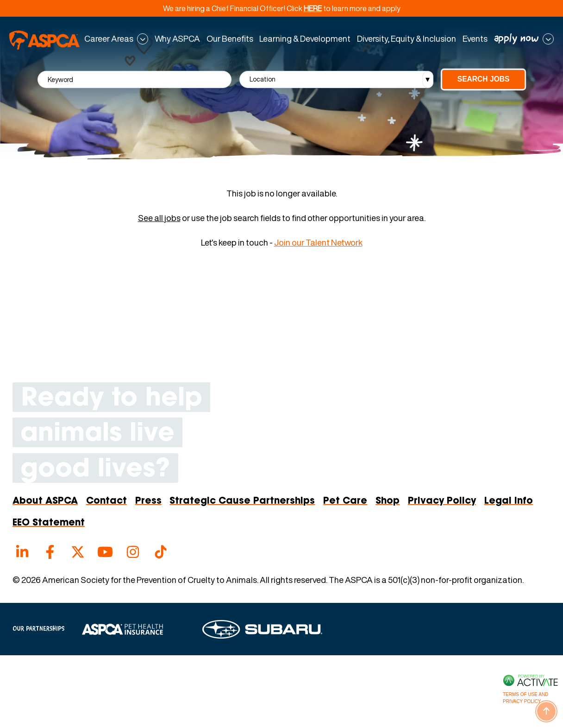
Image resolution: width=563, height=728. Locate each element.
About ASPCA (45, 501)
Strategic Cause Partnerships (242, 501)
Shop (388, 501)
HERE (313, 8)
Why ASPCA (177, 39)
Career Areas (109, 39)
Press (148, 501)
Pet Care (345, 501)
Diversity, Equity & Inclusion (407, 39)
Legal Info (509, 501)
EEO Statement (49, 523)
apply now (516, 39)
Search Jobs (484, 79)
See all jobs (159, 218)
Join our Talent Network (318, 243)
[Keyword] (134, 79)
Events (475, 39)
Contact (106, 501)
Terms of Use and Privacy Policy (525, 698)
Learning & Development (305, 39)
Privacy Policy (442, 501)
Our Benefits (230, 39)
